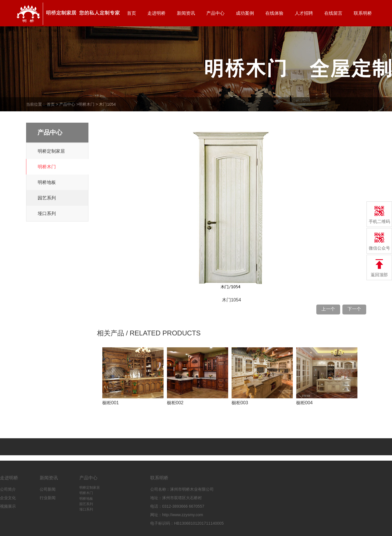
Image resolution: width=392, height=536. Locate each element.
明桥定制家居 (51, 151)
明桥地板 (47, 182)
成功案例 (245, 13)
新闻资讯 (186, 13)
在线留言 (333, 13)
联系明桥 (363, 13)
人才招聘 (304, 13)
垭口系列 (47, 213)
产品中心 (215, 13)
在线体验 (274, 13)
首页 (132, 13)
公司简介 (8, 489)
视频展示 (8, 506)
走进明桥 (156, 13)
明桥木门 (86, 104)
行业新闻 (48, 498)
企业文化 (8, 498)
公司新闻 (48, 489)
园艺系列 (47, 198)
